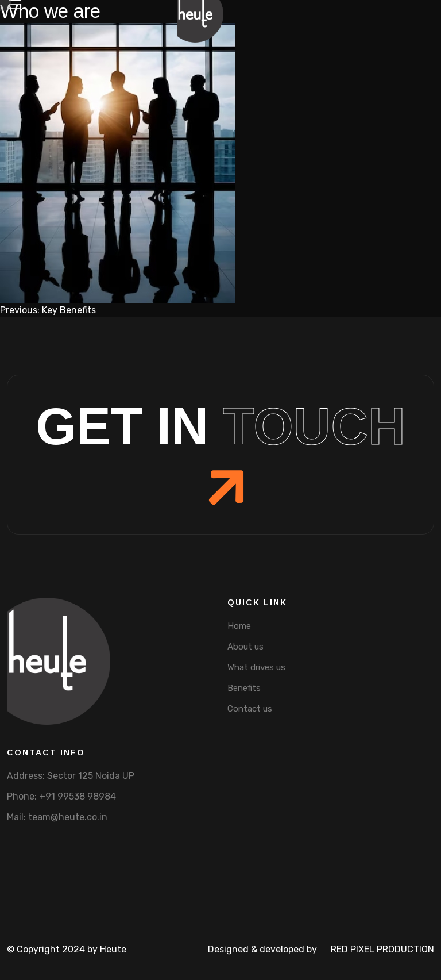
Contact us (250, 709)
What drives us (256, 667)
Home (239, 626)
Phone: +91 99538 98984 (61, 796)
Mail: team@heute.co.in (57, 817)
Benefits (244, 688)
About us (245, 647)
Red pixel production (382, 949)
